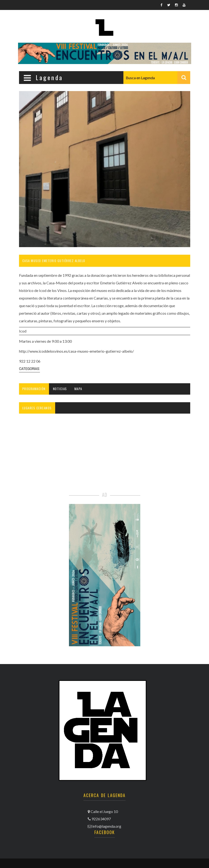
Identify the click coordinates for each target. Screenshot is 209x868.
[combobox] (157, 78)
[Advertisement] (105, 456)
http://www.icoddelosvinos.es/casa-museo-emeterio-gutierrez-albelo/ (76, 351)
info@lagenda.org (107, 826)
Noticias (60, 389)
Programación (34, 389)
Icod (23, 331)
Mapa (78, 389)
